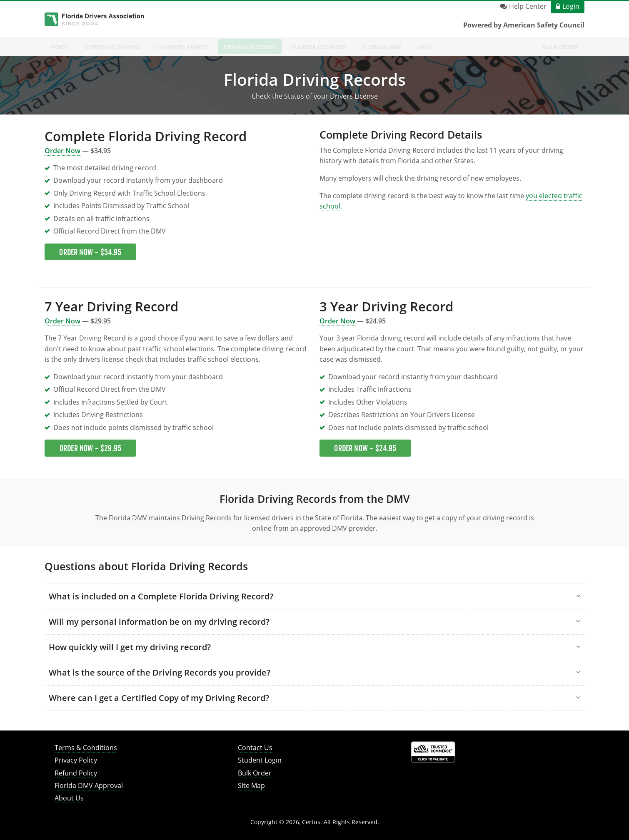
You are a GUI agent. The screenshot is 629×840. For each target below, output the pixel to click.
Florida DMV (382, 47)
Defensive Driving (112, 47)
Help (424, 47)
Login (571, 6)
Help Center (528, 6)
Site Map (251, 785)
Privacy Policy (76, 760)
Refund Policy (76, 773)
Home (59, 47)
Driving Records (250, 47)
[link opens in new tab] (433, 752)
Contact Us (255, 748)
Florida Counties (319, 47)
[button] (314, 596)
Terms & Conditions (86, 748)
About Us (69, 798)
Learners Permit (182, 47)
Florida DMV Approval (89, 785)
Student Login (260, 760)
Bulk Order (560, 47)
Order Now (62, 321)
